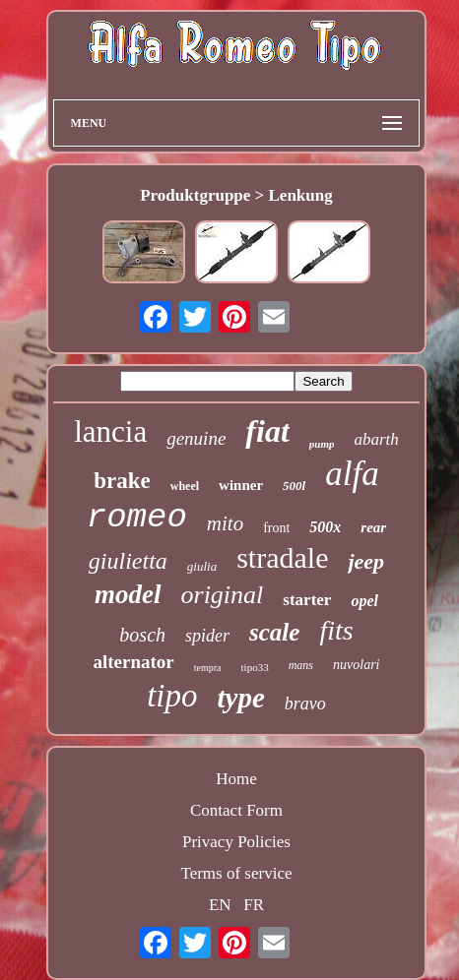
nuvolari (356, 665)
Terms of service (236, 873)
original (223, 595)
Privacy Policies (236, 842)
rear (373, 527)
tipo (172, 696)
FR (254, 905)
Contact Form (236, 810)
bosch (142, 635)
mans (301, 665)
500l (294, 486)
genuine (196, 438)
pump (322, 444)
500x (325, 527)
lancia (110, 431)
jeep (366, 561)
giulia (202, 566)
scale (274, 632)
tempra (208, 668)
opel (364, 601)
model (128, 594)
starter (307, 600)
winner (241, 485)
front (276, 528)
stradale (282, 557)
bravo (305, 704)
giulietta (128, 561)
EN (220, 905)
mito (225, 523)
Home (236, 779)
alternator (133, 662)
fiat (267, 431)
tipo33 (255, 667)
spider (207, 636)
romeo (137, 518)
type (241, 698)
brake (122, 481)
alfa (352, 474)
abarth (376, 439)
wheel (185, 486)
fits (336, 630)
